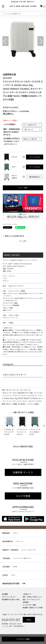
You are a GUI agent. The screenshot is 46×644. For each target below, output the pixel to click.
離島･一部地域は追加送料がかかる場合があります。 (11, 132)
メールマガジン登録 (29, 605)
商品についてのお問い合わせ (15, 236)
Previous (6, 41)
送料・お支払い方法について (32, 597)
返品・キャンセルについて (31, 599)
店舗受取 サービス (23, 472)
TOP (3, 390)
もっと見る (23, 241)
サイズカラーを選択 (23, 639)
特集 (14, 583)
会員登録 (26, 602)
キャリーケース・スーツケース (19, 390)
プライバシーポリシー (9, 597)
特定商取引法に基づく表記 (11, 599)
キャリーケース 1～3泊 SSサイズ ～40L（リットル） (23, 393)
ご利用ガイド (27, 594)
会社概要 (5, 594)
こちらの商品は (9, 124)
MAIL (29, 620)
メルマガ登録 (23, 496)
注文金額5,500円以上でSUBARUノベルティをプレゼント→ (12, 141)
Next (40, 41)
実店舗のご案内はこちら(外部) (33, 608)
